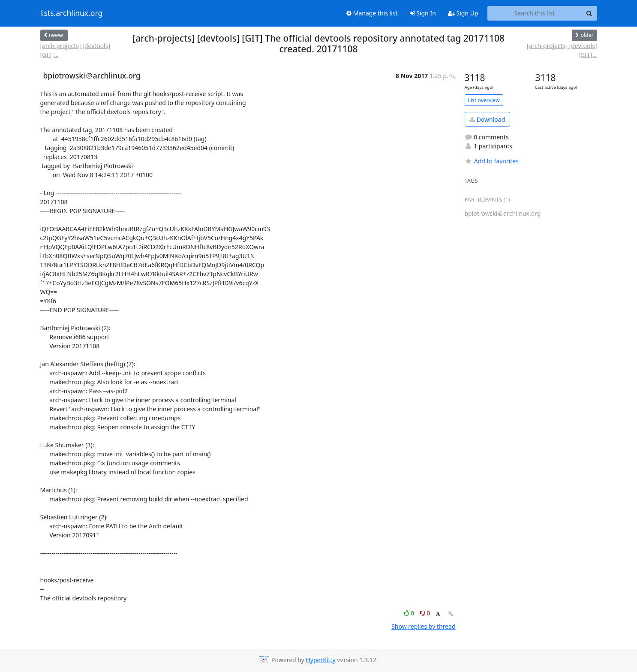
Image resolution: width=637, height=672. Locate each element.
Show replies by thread (423, 626)
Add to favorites (492, 161)
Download (487, 119)
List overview (484, 100)
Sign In (423, 13)
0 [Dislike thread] (425, 613)
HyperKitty (320, 660)
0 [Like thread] (410, 613)
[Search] (589, 13)
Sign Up (463, 13)
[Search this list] (535, 13)
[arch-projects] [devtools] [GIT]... (75, 50)
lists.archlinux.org (72, 13)
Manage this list (372, 13)
